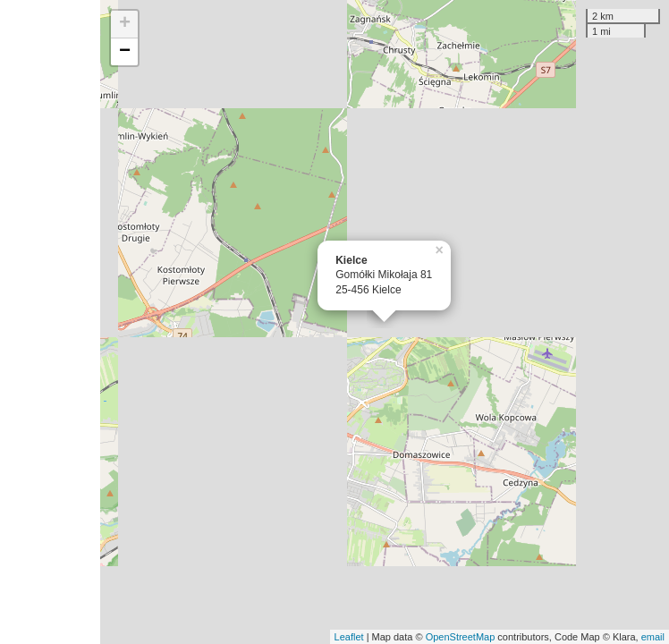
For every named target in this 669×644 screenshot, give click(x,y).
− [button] (125, 52)
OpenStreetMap (461, 637)
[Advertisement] (50, 322)
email (653, 637)
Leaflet (349, 637)
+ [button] (125, 24)
